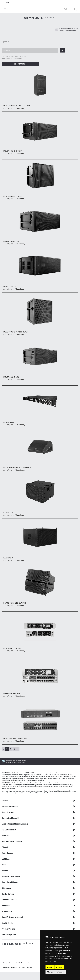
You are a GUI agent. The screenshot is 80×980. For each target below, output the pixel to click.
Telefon (12, 969)
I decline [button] (59, 967)
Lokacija (4, 969)
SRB (8, 3)
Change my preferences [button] (56, 972)
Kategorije (20, 64)
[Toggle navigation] (5, 9)
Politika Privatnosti (22, 969)
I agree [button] (50, 967)
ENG (3, 3)
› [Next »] (18, 749)
